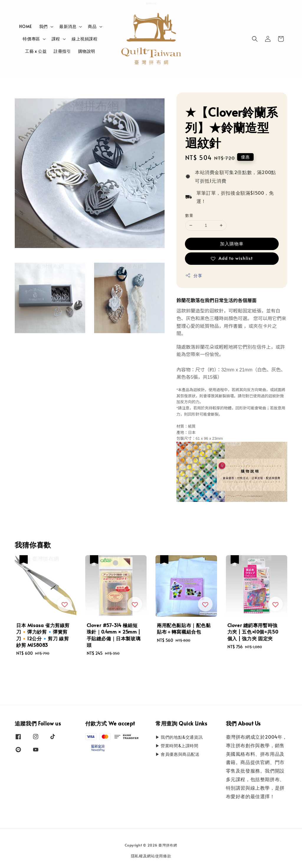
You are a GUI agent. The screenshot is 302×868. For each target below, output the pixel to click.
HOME (26, 26)
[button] (255, 39)
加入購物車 (232, 243)
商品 (92, 27)
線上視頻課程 (85, 39)
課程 (56, 39)
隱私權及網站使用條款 (151, 856)
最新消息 (68, 27)
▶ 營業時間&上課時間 (177, 746)
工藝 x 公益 (36, 51)
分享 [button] (194, 276)
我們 (44, 27)
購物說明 (87, 51)
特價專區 (31, 39)
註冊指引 (62, 51)
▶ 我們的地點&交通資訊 (179, 737)
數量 (189, 215)
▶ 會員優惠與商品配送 (178, 754)
